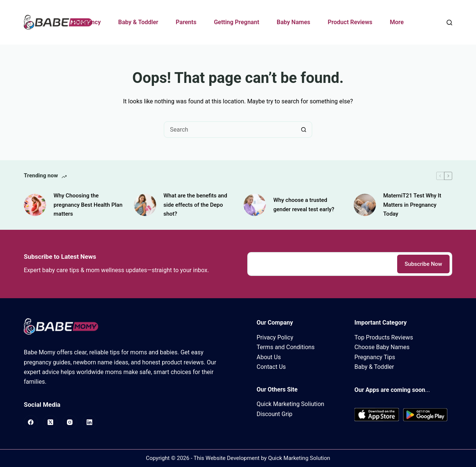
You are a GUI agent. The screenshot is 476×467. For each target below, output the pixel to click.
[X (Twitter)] (51, 422)
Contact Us (271, 367)
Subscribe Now (423, 264)
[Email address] (322, 264)
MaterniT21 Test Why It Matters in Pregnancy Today (412, 205)
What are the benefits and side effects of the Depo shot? (195, 205)
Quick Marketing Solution (299, 458)
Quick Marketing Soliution (290, 404)
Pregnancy (86, 22)
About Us (269, 357)
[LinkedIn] (90, 422)
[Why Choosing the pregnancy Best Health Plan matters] (35, 205)
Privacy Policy (275, 337)
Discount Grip (274, 414)
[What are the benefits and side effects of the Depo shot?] (145, 205)
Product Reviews (350, 22)
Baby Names (293, 22)
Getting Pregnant (237, 22)
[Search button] (304, 130)
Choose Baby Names (382, 347)
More (397, 22)
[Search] (449, 22)
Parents (186, 22)
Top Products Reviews (384, 337)
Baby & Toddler (138, 22)
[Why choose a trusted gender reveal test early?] (255, 205)
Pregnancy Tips (375, 357)
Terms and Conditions (286, 347)
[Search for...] (230, 130)
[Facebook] (31, 422)
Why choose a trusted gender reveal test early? (304, 205)
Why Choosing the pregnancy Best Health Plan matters (88, 205)
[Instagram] (70, 422)
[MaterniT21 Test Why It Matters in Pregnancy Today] (365, 205)
